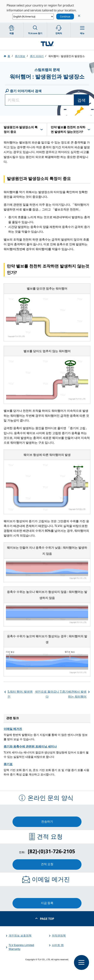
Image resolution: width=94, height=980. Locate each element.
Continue (65, 17)
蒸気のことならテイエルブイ (47, 44)
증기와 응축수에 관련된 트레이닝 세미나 (30, 746)
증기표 (8, 764)
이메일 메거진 (13, 729)
